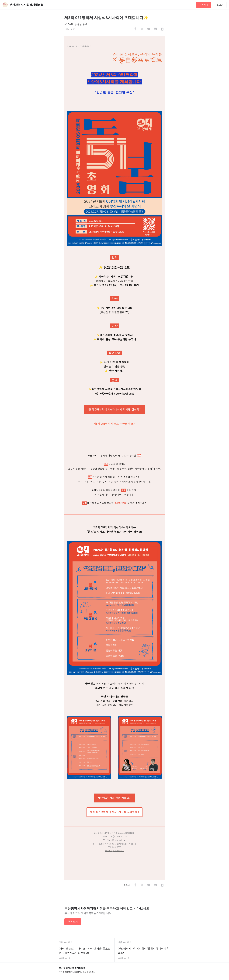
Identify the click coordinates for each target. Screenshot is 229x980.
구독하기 (204, 5)
